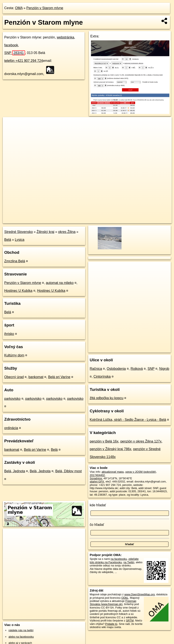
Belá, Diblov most (69, 471)
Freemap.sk (120, 220)
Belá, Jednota (15, 471)
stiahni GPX (97, 482)
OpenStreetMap (98, 220)
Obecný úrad (14, 377)
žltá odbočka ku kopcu (106, 398)
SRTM (130, 621)
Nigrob (164, 369)
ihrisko (9, 334)
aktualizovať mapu (113, 472)
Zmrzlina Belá (15, 261)
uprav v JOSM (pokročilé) (141, 472)
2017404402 (97, 475)
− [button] (10, 131)
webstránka (65, 37)
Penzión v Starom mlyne (45, 8)
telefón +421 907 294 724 (24, 61)
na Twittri (129, 562)
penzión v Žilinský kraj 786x (110, 449)
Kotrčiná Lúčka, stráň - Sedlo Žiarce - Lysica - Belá (128, 420)
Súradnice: (96, 478)
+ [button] (10, 124)
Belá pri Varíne (59, 377)
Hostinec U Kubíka (18, 291)
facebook (11, 45)
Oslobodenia (116, 369)
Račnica (96, 369)
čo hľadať (97, 525)
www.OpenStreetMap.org (139, 594)
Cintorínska (102, 377)
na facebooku (119, 559)
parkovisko (12, 399)
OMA (19, 8)
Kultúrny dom (14, 355)
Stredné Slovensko (18, 232)
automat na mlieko (60, 283)
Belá (8, 240)
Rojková (137, 369)
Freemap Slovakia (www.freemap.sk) (113, 603)
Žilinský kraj (45, 232)
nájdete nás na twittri (21, 630)
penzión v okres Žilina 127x (141, 441)
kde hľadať (98, 505)
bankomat (36, 377)
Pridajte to (111, 624)
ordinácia (11, 428)
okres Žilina (67, 232)
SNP (15, 53)
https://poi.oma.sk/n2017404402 (152, 220)
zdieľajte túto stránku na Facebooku (114, 560)
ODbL (125, 598)
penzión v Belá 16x (104, 441)
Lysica (20, 240)
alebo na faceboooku (21, 637)
